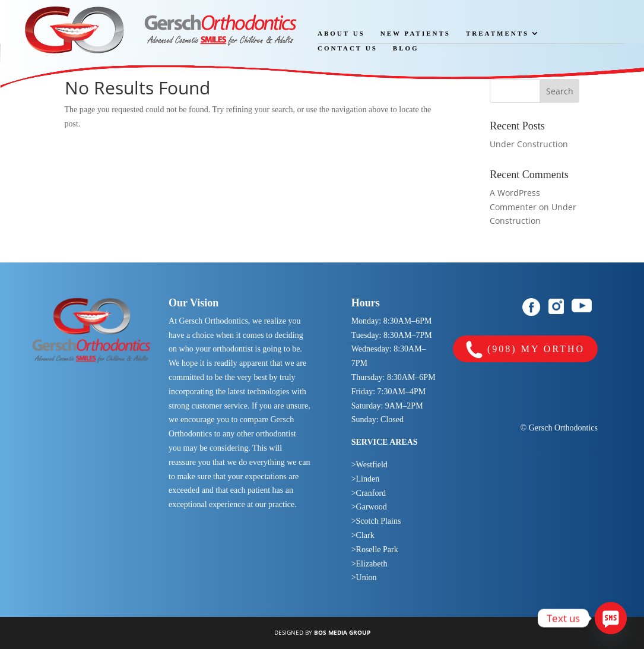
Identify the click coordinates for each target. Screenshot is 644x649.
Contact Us (348, 48)
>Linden (366, 479)
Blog (406, 48)
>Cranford (369, 493)
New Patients (415, 33)
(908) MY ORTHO (525, 350)
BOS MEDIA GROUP (342, 632)
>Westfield (369, 465)
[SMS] (611, 618)
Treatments (497, 33)
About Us (341, 33)
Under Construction (529, 144)
